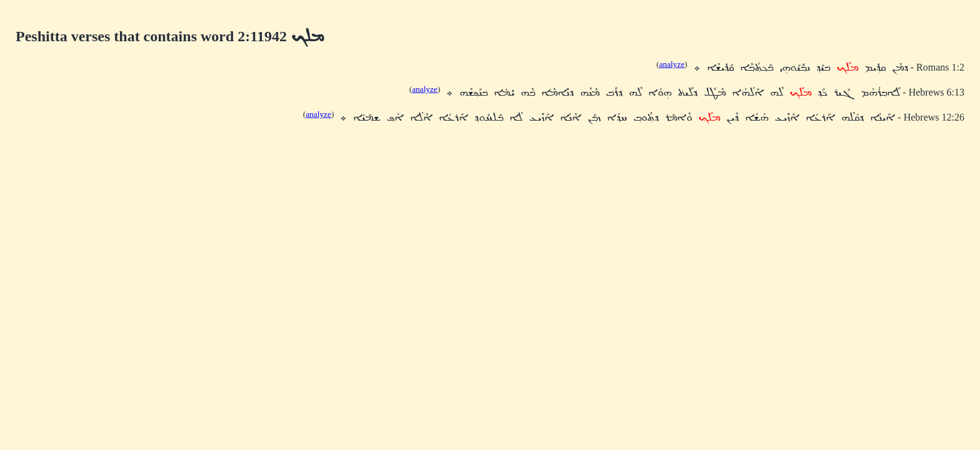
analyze (672, 64)
